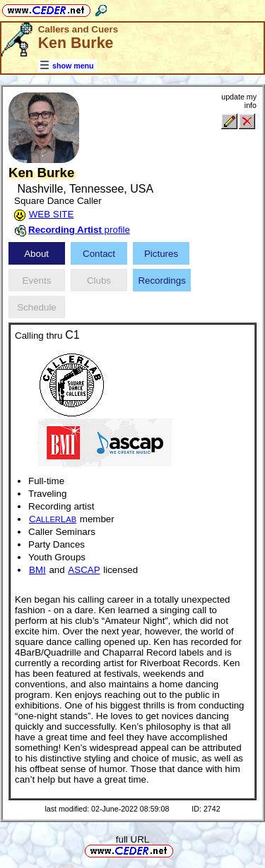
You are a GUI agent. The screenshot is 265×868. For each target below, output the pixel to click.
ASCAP (84, 570)
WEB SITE (52, 214)
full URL (132, 839)
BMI (37, 570)
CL (53, 519)
